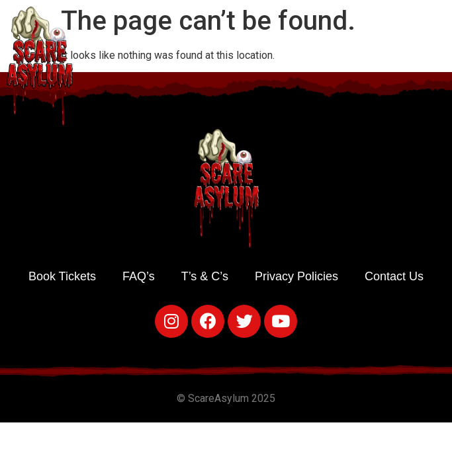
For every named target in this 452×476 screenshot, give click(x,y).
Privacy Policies (296, 276)
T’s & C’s (205, 276)
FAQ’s (139, 276)
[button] (439, 63)
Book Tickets (62, 276)
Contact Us (394, 276)
